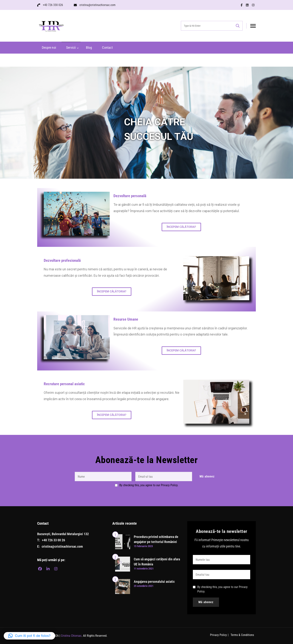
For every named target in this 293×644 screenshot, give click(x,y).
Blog (89, 48)
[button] (29, 636)
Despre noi (49, 48)
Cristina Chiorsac (71, 636)
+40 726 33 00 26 (53, 540)
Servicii (71, 48)
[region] (146, 123)
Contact (107, 48)
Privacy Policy (218, 635)
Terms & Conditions (242, 635)
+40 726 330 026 (53, 5)
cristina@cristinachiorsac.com (97, 5)
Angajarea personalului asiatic (154, 582)
